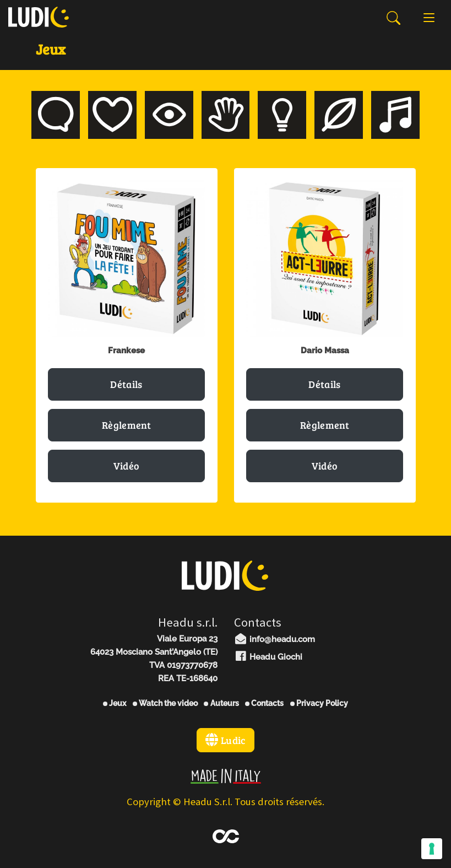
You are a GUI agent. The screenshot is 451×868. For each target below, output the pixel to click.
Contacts (264, 703)
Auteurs (221, 703)
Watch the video (165, 703)
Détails (126, 384)
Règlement (126, 425)
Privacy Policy (319, 703)
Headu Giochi (268, 657)
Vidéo (127, 466)
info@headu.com (275, 639)
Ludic (225, 740)
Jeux (115, 703)
